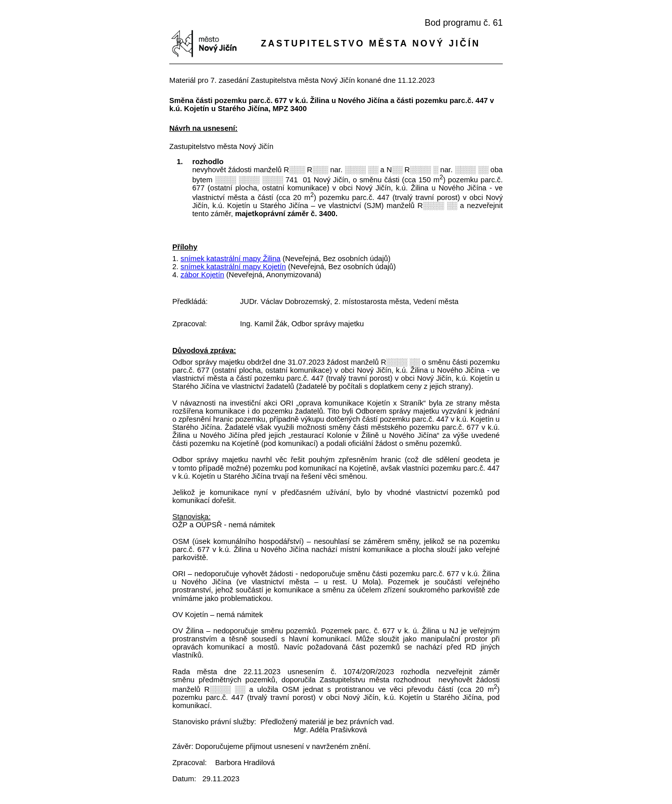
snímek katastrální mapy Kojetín (233, 267)
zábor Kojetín (202, 275)
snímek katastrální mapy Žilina (230, 259)
